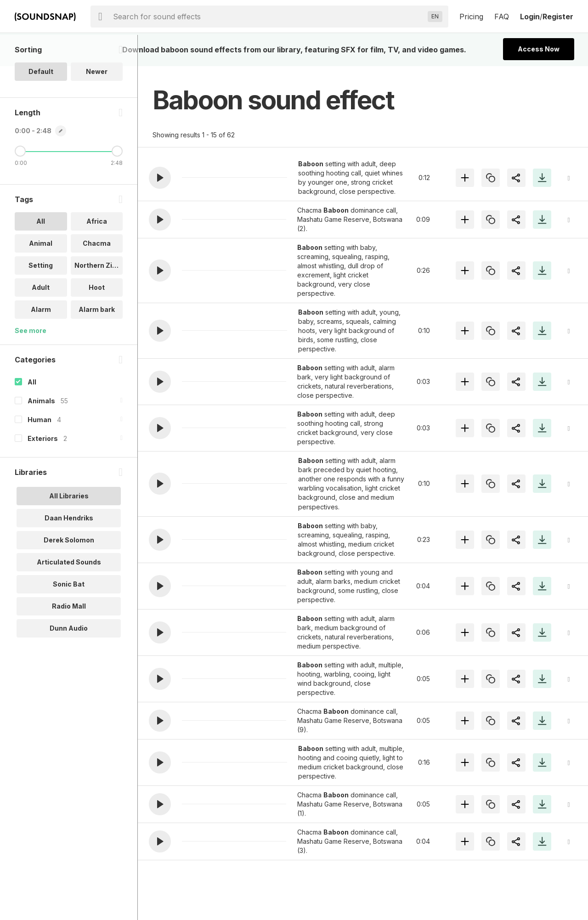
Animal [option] (41, 274)
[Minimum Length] (20, 182)
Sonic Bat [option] (69, 615)
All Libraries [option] (69, 527)
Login (530, 17)
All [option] (41, 252)
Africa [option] (97, 252)
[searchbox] (269, 17)
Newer (97, 103)
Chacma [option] (97, 274)
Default (41, 103)
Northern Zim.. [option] (98, 296)
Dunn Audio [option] (69, 659)
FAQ (502, 17)
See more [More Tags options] (31, 362)
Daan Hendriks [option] (69, 549)
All (32, 413)
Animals (41, 432)
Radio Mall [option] (69, 637)
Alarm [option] (41, 341)
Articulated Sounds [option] (69, 593)
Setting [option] (41, 296)
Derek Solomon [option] (69, 571)
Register (558, 17)
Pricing (471, 17)
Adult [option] (41, 319)
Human (40, 451)
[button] (160, 178)
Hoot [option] (97, 319)
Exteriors (43, 470)
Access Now (539, 49)
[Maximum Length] (117, 182)
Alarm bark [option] (97, 341)
